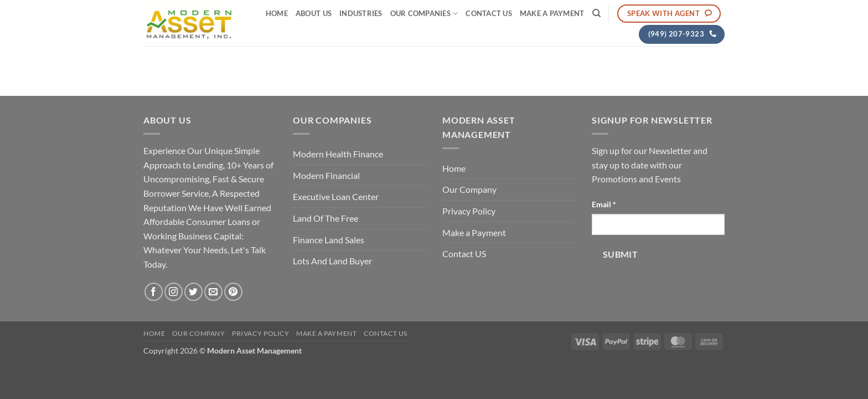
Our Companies (424, 14)
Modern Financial (326, 175)
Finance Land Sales (329, 240)
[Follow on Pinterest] (233, 292)
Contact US (489, 13)
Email (604, 204)
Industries (361, 13)
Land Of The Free (325, 218)
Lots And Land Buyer (332, 261)
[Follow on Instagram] (174, 292)
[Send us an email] (213, 292)
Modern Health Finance (338, 154)
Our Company (469, 189)
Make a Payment (552, 13)
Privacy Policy (469, 211)
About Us (314, 13)
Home (277, 13)
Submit (621, 254)
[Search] (596, 13)
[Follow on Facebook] (154, 292)
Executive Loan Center (336, 196)
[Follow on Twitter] (193, 292)
